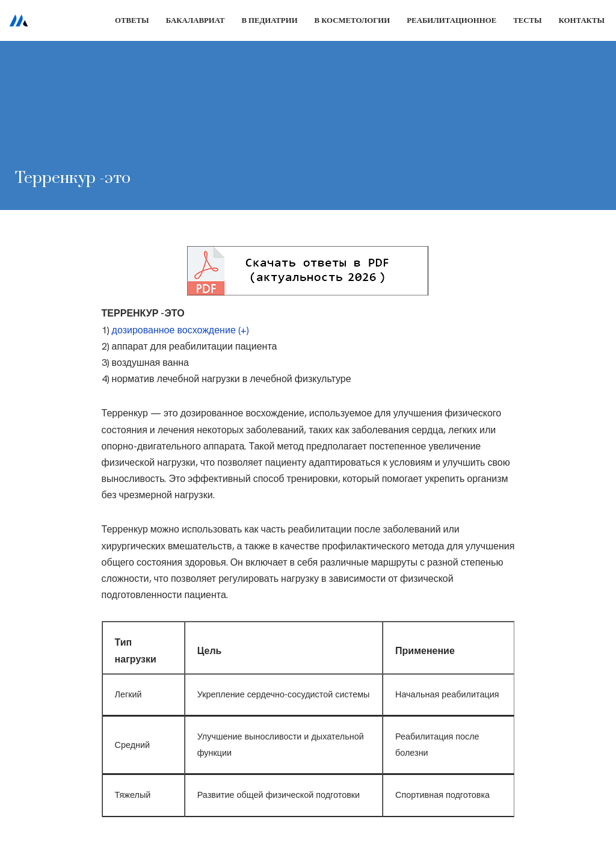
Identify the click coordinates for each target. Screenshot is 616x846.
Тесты (527, 20)
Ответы (132, 20)
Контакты (582, 20)
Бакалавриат (196, 20)
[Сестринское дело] (19, 20)
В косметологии (353, 20)
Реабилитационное (451, 20)
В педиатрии (269, 20)
